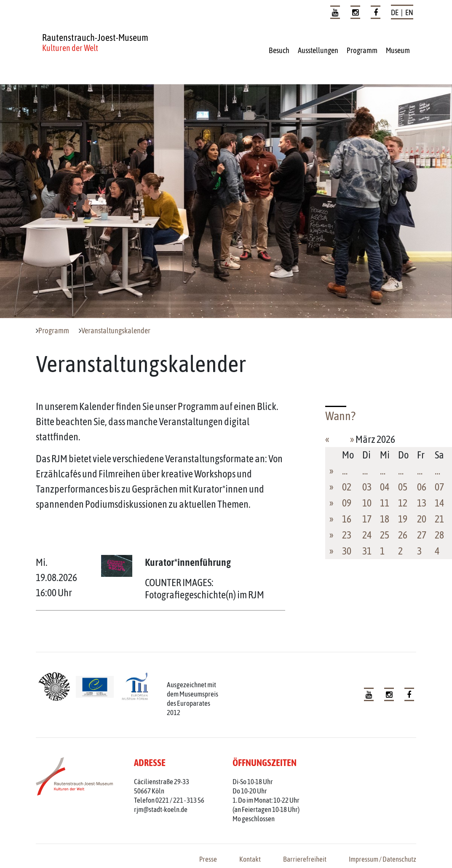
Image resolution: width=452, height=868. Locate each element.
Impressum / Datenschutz (382, 859)
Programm (362, 50)
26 (403, 535)
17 (367, 519)
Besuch (279, 50)
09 (347, 503)
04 (385, 487)
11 (385, 503)
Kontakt (250, 859)
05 (403, 487)
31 (367, 551)
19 (403, 519)
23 (347, 535)
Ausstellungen (318, 50)
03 (367, 487)
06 (422, 487)
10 (367, 503)
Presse (208, 859)
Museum (398, 50)
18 (385, 519)
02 (347, 487)
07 (439, 487)
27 (422, 535)
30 (347, 551)
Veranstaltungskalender (116, 331)
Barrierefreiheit (305, 859)
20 (422, 519)
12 (403, 503)
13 (422, 503)
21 (439, 519)
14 (439, 503)
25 (385, 535)
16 (347, 519)
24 (367, 535)
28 (439, 535)
